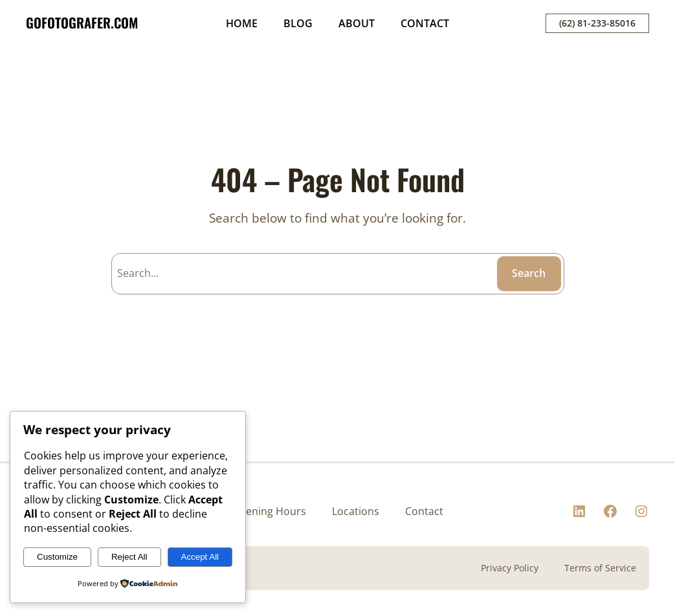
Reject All (129, 557)
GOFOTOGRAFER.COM (82, 22)
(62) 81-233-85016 (597, 23)
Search (529, 273)
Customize (57, 557)
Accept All (200, 557)
